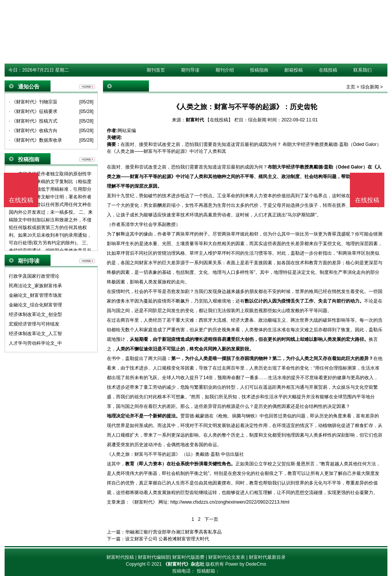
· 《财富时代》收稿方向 (33, 131)
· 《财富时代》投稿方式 (33, 121)
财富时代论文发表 (227, 557)
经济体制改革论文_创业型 (35, 314)
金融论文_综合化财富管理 (35, 305)
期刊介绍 (225, 70)
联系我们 (363, 70)
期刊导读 (190, 70)
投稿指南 (259, 70)
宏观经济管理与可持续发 (34, 324)
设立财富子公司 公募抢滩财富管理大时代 (167, 539)
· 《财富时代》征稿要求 (33, 111)
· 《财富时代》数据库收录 (35, 140)
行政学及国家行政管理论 (34, 276)
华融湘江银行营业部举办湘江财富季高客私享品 (173, 532)
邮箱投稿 (294, 70)
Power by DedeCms (246, 564)
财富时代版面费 (188, 557)
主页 (351, 87)
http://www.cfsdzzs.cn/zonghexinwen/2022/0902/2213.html (230, 502)
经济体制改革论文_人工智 (35, 334)
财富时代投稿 (120, 557)
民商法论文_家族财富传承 (35, 286)
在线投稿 (328, 70)
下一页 (211, 519)
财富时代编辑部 (154, 557)
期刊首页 (156, 70)
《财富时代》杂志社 (184, 564)
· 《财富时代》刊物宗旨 (33, 102)
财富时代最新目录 (267, 557)
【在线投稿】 (219, 120)
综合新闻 (370, 87)
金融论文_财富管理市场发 (35, 295)
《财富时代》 (144, 502)
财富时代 (195, 120)
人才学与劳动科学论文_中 (35, 343)
